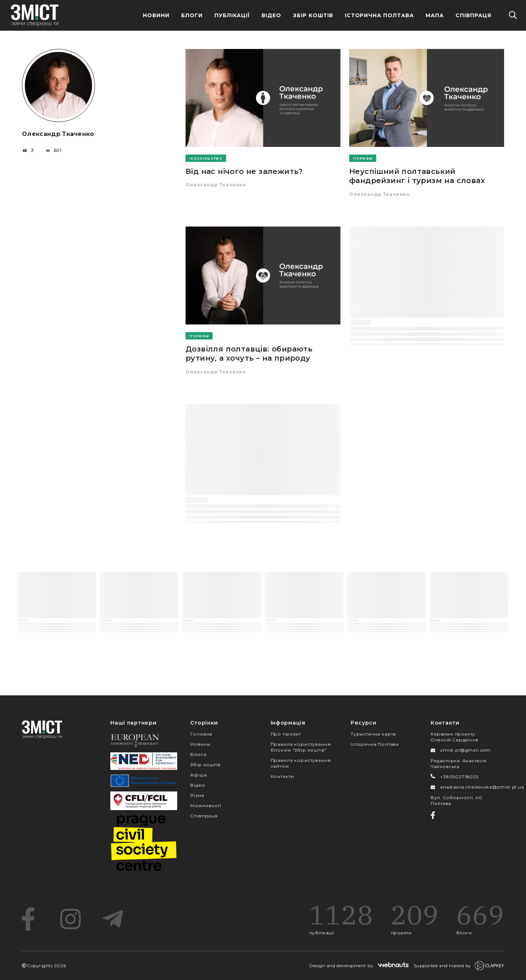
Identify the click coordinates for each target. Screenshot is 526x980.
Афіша (199, 775)
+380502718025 (459, 777)
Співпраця (473, 15)
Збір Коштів (313, 15)
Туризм (363, 158)
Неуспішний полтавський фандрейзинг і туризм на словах (417, 176)
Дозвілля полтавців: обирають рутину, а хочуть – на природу (249, 354)
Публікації (232, 15)
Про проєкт (286, 734)
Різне (197, 795)
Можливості (206, 806)
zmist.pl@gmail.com (465, 750)
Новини (156, 15)
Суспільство (207, 158)
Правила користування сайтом (301, 763)
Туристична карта (373, 734)
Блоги (192, 15)
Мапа (435, 15)
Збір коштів (205, 765)
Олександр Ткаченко (216, 185)
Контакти (282, 776)
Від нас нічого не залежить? (244, 171)
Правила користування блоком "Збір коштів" (301, 747)
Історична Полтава (380, 15)
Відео (271, 15)
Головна (201, 734)
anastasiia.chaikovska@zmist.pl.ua (482, 787)
